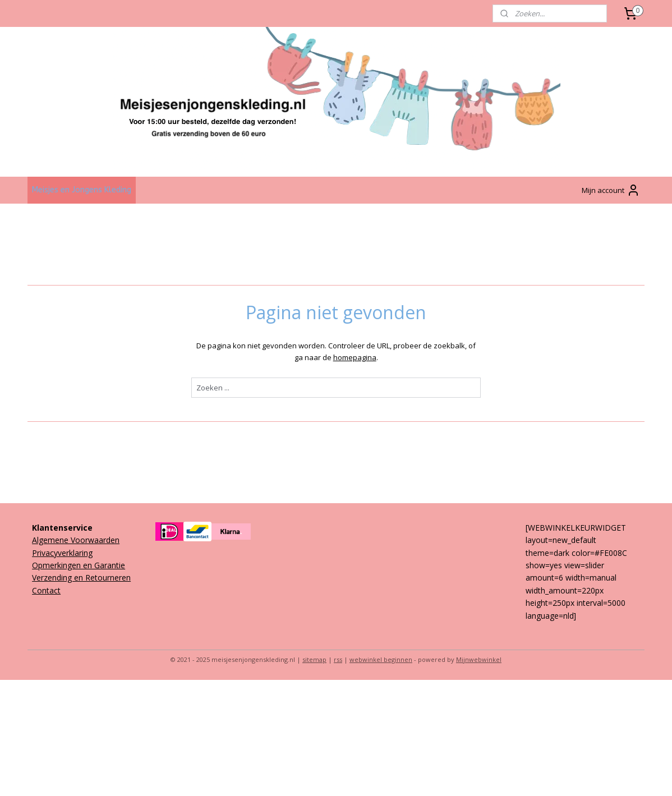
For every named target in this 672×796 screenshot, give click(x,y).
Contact (46, 590)
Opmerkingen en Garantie (79, 565)
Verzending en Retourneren (81, 578)
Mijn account (611, 190)
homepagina (354, 357)
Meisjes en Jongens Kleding (82, 190)
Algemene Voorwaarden (76, 540)
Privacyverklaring (62, 553)
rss (338, 659)
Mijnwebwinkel (479, 659)
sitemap (314, 659)
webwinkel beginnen (381, 659)
